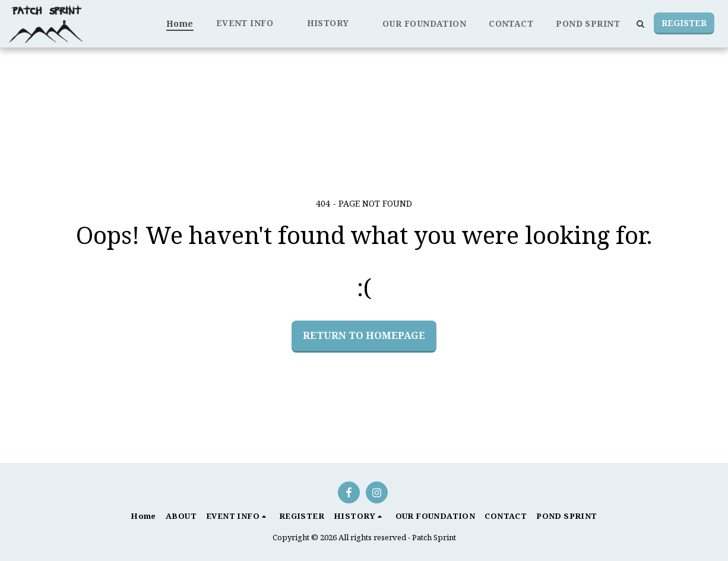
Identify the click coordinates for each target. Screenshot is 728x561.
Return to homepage (364, 335)
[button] (250, 23)
